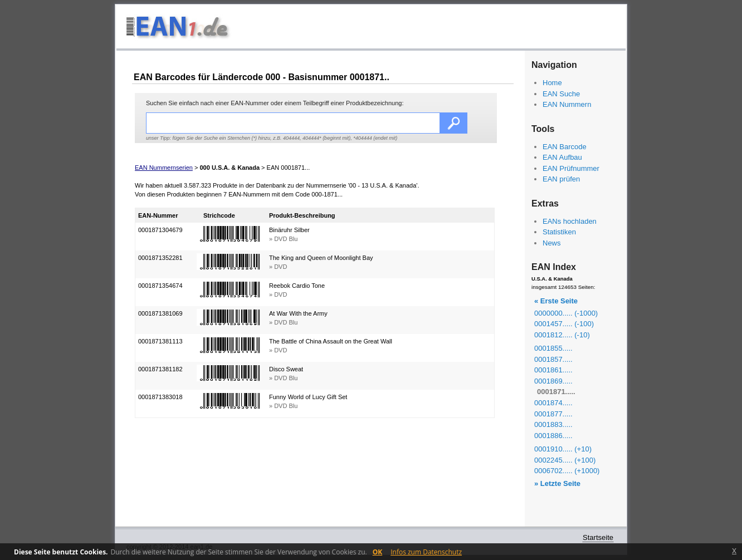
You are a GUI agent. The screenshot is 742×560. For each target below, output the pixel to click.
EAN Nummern (567, 104)
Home (552, 83)
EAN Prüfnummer (571, 168)
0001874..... (553, 403)
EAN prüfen (561, 179)
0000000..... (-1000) (566, 313)
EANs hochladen (570, 221)
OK (378, 552)
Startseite (598, 537)
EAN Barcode (565, 147)
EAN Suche (561, 94)
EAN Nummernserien (164, 168)
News (552, 243)
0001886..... (553, 436)
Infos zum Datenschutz (426, 552)
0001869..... (553, 381)
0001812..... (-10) (562, 335)
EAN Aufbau (562, 157)
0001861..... (553, 370)
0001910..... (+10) (563, 449)
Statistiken (559, 232)
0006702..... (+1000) (567, 471)
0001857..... (553, 359)
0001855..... (553, 348)
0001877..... (553, 414)
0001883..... (553, 424)
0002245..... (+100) (565, 460)
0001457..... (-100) (564, 324)
